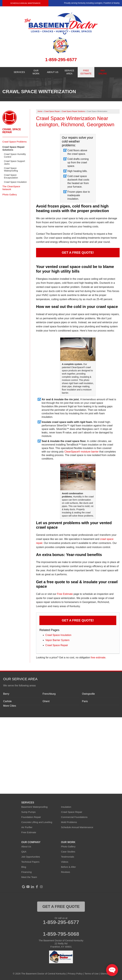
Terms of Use (91, 974)
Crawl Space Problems (15, 142)
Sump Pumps (28, 812)
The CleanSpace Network (11, 188)
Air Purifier (27, 827)
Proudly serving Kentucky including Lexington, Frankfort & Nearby (92, 3)
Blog (24, 867)
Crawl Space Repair (57, 645)
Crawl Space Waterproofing (11, 169)
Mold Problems (69, 822)
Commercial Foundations (74, 817)
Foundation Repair (31, 817)
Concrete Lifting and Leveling (37, 822)
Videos (65, 862)
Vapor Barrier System (58, 640)
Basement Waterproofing (34, 807)
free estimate (98, 657)
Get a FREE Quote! (78, 253)
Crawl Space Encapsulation (11, 176)
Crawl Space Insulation (58, 635)
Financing (26, 872)
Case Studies (68, 852)
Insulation (66, 807)
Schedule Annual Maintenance (25, 3)
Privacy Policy (75, 974)
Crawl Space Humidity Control (15, 155)
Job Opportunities (31, 857)
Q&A (24, 852)
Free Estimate (65, 594)
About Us (26, 846)
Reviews (66, 872)
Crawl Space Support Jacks (14, 162)
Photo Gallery (10, 194)
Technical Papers (30, 862)
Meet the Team (29, 877)
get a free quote (61, 907)
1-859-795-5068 (61, 934)
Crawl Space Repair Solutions (14, 148)
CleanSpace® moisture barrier (81, 452)
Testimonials (68, 857)
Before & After (68, 867)
